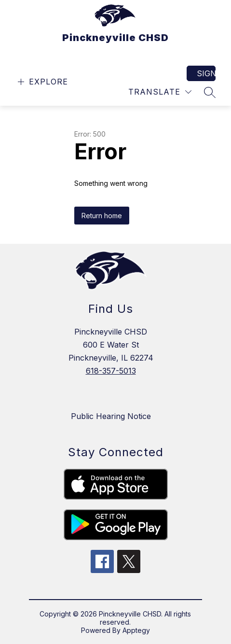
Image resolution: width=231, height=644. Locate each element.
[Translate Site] (160, 92)
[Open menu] (42, 82)
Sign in (206, 73)
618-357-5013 (111, 371)
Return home (102, 216)
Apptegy (136, 630)
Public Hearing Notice (111, 416)
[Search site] (210, 92)
